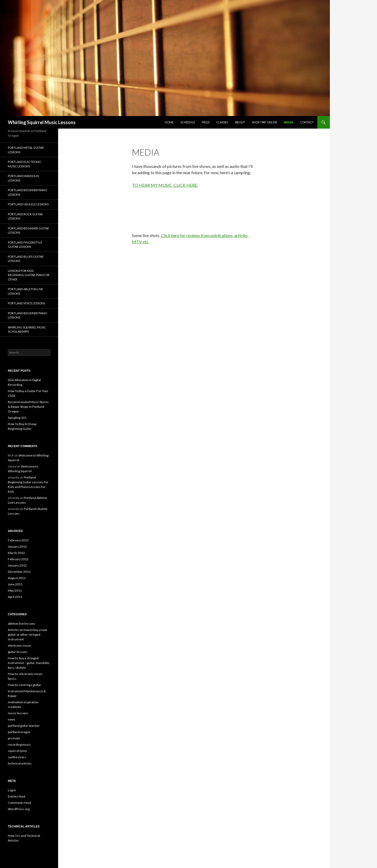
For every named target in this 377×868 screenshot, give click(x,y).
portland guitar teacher (24, 726)
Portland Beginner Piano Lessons (27, 192)
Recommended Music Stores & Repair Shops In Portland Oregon (28, 407)
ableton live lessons (22, 623)
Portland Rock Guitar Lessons (25, 216)
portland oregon (19, 732)
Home (169, 122)
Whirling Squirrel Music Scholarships (27, 329)
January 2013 (17, 546)
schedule (188, 122)
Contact (307, 122)
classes (222, 122)
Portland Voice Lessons (26, 303)
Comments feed (19, 803)
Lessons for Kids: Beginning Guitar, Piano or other (29, 275)
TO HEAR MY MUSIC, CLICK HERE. (165, 185)
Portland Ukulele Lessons (28, 204)
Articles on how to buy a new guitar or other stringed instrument (27, 634)
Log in (12, 790)
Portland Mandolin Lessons (23, 178)
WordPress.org (19, 809)
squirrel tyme (17, 751)
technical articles (20, 763)
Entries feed (16, 796)
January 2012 (17, 565)
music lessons (18, 713)
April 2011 (15, 597)
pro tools (14, 738)
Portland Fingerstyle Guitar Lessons (25, 245)
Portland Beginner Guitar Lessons (28, 230)
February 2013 (18, 540)
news (12, 719)
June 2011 (15, 584)
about (240, 122)
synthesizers (17, 757)
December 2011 (19, 572)
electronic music (20, 645)
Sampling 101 (17, 418)
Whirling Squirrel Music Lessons (42, 122)
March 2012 (16, 553)
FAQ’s (206, 122)
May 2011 (15, 590)
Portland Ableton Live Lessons (25, 291)
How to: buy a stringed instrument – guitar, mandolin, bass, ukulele (29, 663)
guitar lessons (18, 652)
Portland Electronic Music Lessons (25, 164)
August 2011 (17, 578)
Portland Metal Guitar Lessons (26, 150)
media (289, 122)
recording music (19, 745)
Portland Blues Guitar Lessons (26, 259)
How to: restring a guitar (24, 685)
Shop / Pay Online (265, 122)
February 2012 (18, 559)
